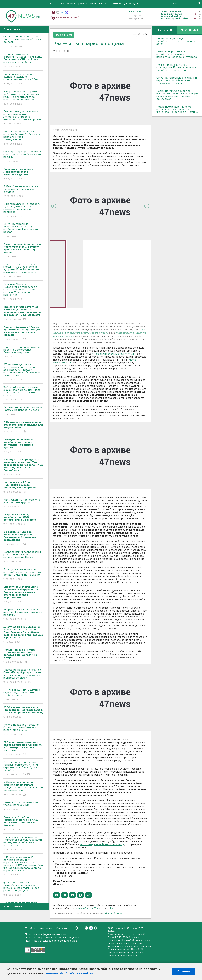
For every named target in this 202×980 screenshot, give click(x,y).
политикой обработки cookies (69, 974)
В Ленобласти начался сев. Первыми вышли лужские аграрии (23, 192)
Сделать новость (67, 18)
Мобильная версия (54, 12)
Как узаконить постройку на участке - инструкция (23, 503)
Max (96, 928)
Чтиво (117, 4)
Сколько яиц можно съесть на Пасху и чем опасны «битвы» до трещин (23, 42)
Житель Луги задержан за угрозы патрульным (23, 806)
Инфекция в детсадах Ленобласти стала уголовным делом (176, 41)
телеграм (62, 12)
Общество (104, 4)
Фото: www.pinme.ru (65, 130)
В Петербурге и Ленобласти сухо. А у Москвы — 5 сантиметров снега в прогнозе (23, 210)
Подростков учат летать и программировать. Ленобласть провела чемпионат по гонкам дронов (23, 118)
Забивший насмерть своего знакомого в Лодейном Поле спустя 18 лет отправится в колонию (23, 394)
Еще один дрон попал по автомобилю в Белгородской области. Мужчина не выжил (23, 574)
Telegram (91, 928)
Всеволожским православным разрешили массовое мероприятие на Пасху (23, 557)
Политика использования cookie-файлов (51, 941)
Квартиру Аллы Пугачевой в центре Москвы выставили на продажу (23, 615)
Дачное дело (131, 4)
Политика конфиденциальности (45, 934)
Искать (199, 3)
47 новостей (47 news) (124, 928)
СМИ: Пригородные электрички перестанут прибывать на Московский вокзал (23, 230)
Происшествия (86, 4)
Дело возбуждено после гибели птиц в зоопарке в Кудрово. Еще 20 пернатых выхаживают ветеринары (23, 271)
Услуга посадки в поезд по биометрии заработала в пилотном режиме (23, 730)
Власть (54, 4)
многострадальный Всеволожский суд (102, 845)
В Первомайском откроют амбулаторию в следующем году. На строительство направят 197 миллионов (23, 98)
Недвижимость (64, 35)
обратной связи (113, 914)
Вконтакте (76, 928)
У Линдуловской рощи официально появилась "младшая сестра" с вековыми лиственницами (23, 789)
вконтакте (58, 12)
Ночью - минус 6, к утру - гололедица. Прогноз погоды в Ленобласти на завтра (177, 67)
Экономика (68, 4)
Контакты (46, 928)
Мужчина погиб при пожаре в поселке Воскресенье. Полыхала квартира (23, 352)
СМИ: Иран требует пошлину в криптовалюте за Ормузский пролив (23, 157)
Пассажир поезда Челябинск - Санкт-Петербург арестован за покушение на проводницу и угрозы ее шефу (23, 676)
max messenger (67, 12)
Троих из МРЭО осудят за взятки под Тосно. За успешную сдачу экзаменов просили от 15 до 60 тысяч (177, 95)
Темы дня (165, 30)
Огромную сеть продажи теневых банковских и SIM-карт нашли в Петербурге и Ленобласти (23, 769)
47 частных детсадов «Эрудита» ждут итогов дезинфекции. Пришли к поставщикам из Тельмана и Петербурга (23, 372)
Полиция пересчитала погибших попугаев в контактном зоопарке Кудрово (177, 54)
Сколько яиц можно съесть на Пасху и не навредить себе (23, 411)
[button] (56, 895)
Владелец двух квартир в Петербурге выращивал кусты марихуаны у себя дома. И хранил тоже (23, 844)
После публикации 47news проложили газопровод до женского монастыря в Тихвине (177, 109)
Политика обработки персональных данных (53, 938)
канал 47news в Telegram (90, 908)
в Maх (110, 908)
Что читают (190, 30)
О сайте (30, 928)
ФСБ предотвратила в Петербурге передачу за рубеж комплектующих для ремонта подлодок (23, 889)
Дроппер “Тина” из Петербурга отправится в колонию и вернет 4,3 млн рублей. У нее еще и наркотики (23, 292)
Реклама (61, 928)
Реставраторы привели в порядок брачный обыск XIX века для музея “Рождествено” (23, 138)
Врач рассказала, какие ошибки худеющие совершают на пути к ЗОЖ (23, 79)
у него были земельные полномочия (113, 354)
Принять (184, 971)
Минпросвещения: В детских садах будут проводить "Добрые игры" (23, 695)
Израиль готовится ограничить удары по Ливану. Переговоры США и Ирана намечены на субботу (23, 60)
